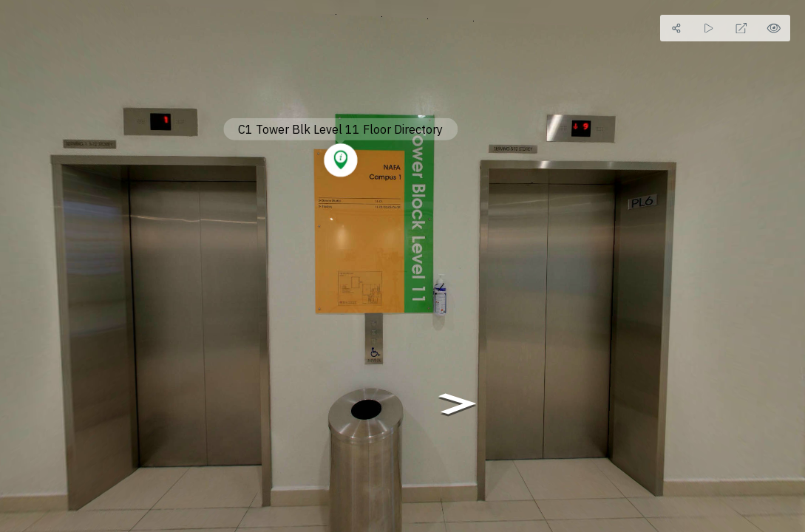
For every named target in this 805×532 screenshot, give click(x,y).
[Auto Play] (709, 28)
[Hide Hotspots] (774, 28)
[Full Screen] (741, 28)
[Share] (676, 28)
